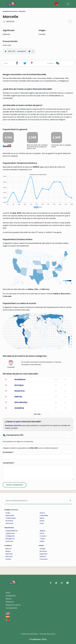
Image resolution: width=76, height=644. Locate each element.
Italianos (43, 556)
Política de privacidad (29, 634)
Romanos (43, 551)
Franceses (44, 559)
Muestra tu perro (13, 605)
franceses (11, 364)
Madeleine (20, 379)
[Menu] (68, 4)
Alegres (43, 531)
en (8, 613)
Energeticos (10, 539)
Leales (42, 541)
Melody (18, 397)
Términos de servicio (47, 634)
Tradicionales (11, 518)
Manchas (9, 556)
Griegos (43, 549)
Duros (42, 533)
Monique (19, 385)
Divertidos (9, 521)
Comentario (9, 463)
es (8, 617)
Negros (8, 551)
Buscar (9, 599)
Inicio (8, 593)
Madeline (19, 408)
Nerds (42, 518)
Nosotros (10, 602)
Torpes (42, 539)
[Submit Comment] (15, 485)
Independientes (12, 531)
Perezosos (9, 541)
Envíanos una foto (13, 425)
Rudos (42, 521)
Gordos (8, 559)
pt (8, 620)
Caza (42, 523)
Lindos (8, 513)
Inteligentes (10, 536)
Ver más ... (38, 414)
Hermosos (9, 523)
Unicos (42, 513)
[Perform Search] (70, 501)
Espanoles (44, 554)
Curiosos (43, 536)
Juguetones (10, 533)
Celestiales (44, 515)
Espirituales (10, 515)
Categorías (11, 596)
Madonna (20, 391)
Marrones (9, 554)
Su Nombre (8, 452)
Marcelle (22, 11)
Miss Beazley (21, 402)
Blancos (8, 549)
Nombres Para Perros (10, 11)
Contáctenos (11, 608)
